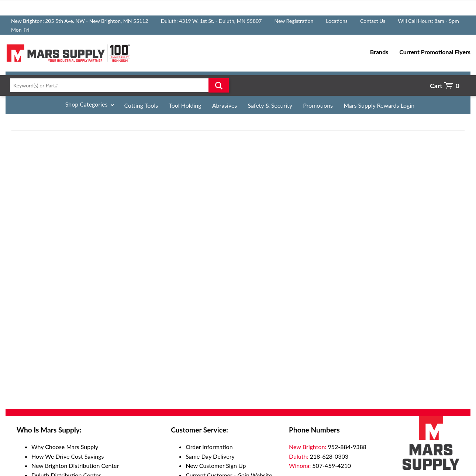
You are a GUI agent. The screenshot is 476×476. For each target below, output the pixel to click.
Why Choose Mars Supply (65, 447)
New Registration (294, 21)
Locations (337, 21)
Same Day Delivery (210, 456)
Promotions (318, 105)
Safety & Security (270, 105)
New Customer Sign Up (216, 465)
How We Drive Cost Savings (68, 456)
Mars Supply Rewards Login (379, 105)
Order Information (209, 447)
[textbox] (117, 85)
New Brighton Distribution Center (75, 465)
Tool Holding (185, 105)
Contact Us (373, 21)
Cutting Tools (141, 105)
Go (218, 85)
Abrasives (225, 105)
